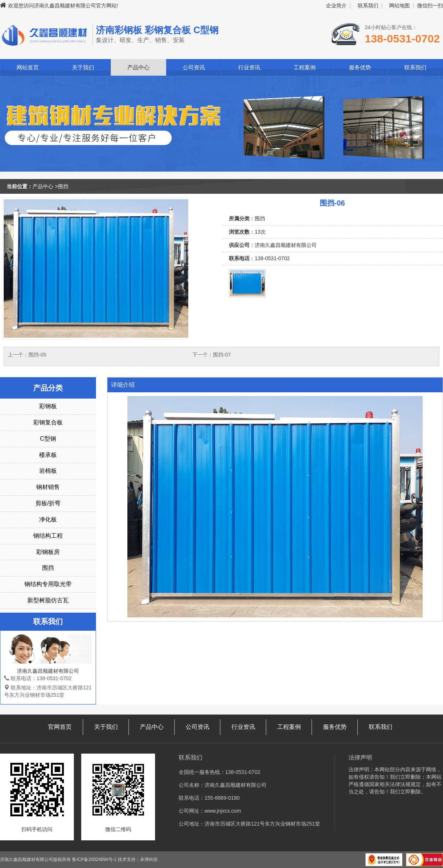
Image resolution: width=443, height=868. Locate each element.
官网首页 (60, 727)
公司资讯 (194, 67)
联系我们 (368, 6)
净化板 (48, 519)
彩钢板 (48, 406)
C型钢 (48, 439)
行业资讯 (249, 67)
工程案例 (305, 67)
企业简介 (336, 6)
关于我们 (83, 67)
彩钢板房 (48, 552)
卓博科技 (149, 860)
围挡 (63, 186)
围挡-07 (222, 355)
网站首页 (28, 67)
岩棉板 (48, 471)
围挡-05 (37, 355)
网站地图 (399, 6)
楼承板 (48, 455)
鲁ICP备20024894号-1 (94, 860)
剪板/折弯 (48, 503)
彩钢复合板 (48, 422)
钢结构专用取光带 (48, 584)
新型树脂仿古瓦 (48, 600)
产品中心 (138, 67)
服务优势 (360, 67)
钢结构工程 (48, 536)
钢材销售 (48, 487)
